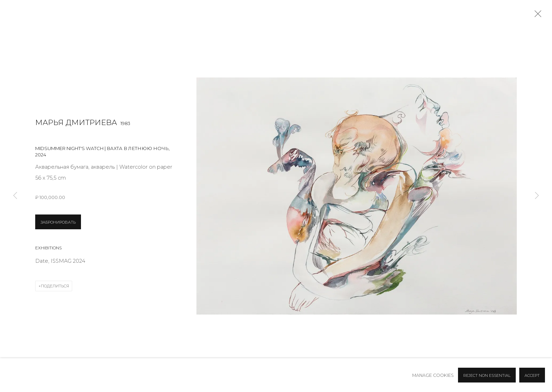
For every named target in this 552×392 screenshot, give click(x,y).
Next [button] (537, 196)
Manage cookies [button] (433, 375)
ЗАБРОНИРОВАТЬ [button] (58, 222)
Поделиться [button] (55, 286)
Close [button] (536, 16)
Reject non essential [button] (487, 375)
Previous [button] (15, 196)
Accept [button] (532, 375)
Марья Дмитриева (76, 122)
